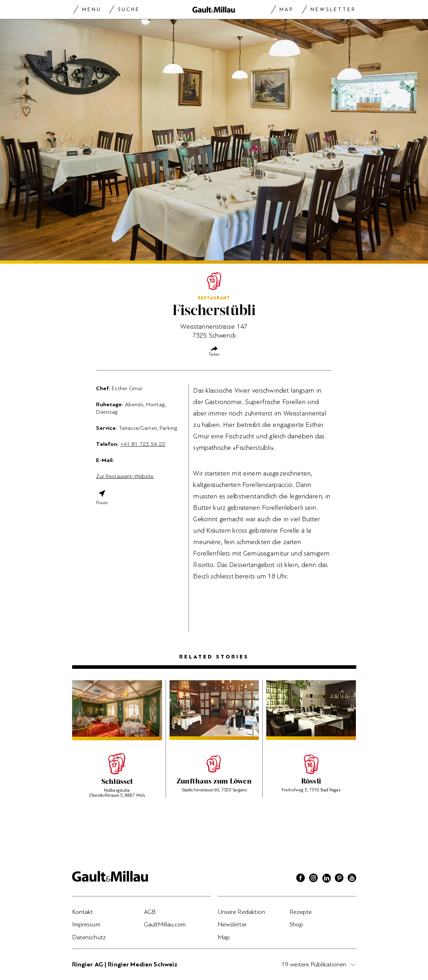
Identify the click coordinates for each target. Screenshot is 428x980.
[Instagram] (313, 879)
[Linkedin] (326, 879)
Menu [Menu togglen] (92, 9)
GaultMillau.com (165, 924)
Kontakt (83, 912)
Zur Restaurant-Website (125, 476)
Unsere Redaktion (241, 912)
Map (286, 9)
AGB (150, 912)
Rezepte (301, 912)
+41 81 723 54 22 (143, 444)
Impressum (86, 924)
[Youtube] (352, 879)
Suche (129, 9)
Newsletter (333, 9)
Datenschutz (89, 937)
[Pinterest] (339, 879)
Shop (296, 924)
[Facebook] (301, 879)
